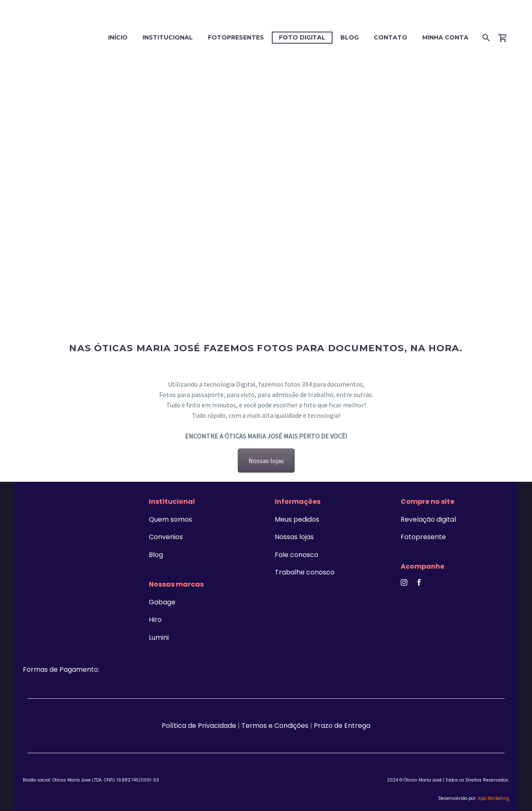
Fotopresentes (236, 37)
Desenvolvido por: (474, 798)
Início (118, 37)
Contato (390, 37)
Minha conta (445, 37)
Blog (350, 37)
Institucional (168, 37)
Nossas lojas (266, 461)
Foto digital (302, 37)
